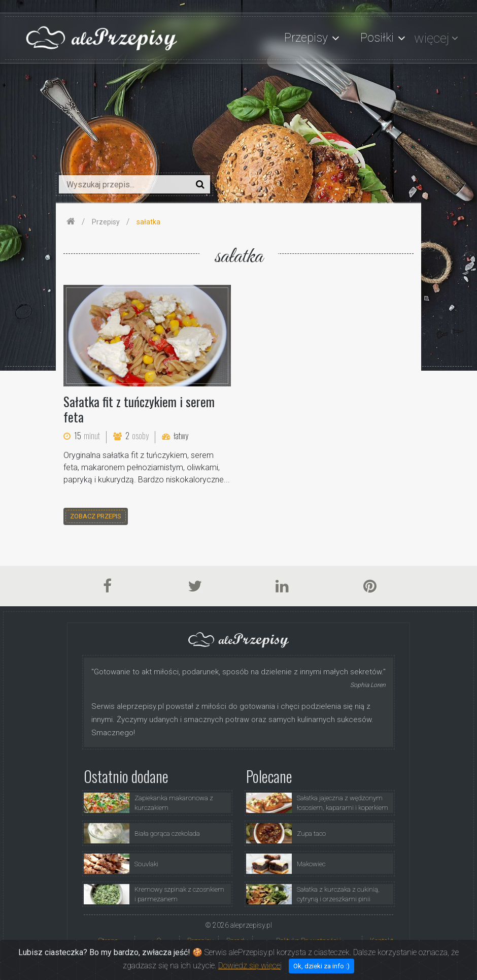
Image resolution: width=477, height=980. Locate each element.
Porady (237, 941)
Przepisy (200, 941)
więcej (432, 38)
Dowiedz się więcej (250, 973)
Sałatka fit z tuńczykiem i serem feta (139, 409)
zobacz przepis (96, 516)
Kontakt (382, 941)
